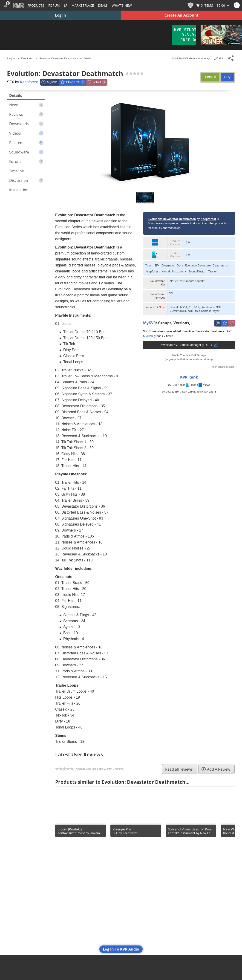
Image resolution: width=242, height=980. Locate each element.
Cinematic (168, 266)
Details (16, 95)
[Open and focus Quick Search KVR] (237, 5)
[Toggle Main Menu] (5, 5)
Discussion (26, 180)
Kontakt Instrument (174, 272)
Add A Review (216, 769)
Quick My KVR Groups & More (191, 58)
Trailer (213, 272)
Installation (19, 190)
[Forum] (54, 5)
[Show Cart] (213, 5)
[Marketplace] (83, 5)
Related (26, 143)
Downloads (26, 124)
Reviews (26, 114)
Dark (180, 266)
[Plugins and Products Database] (36, 5)
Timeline (17, 171)
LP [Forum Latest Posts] (66, 5)
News (26, 105)
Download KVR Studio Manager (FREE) (189, 345)
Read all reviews (179, 769)
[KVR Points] (190, 5)
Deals (103, 5)
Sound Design (197, 272)
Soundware (26, 152)
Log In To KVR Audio (121, 949)
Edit (219, 58)
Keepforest (29, 82)
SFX (157, 266)
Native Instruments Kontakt (187, 281)
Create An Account (181, 15)
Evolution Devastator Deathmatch (207, 266)
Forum (26, 162)
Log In (60, 15)
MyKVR (150, 323)
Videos (26, 133)
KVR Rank (189, 377)
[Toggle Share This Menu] (231, 58)
